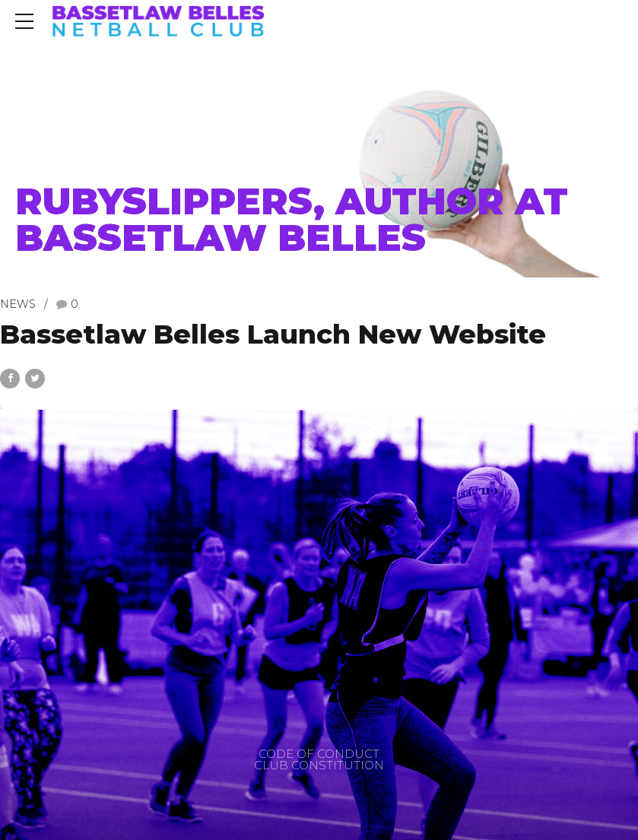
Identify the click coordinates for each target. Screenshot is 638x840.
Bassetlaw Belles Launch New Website (273, 334)
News (18, 304)
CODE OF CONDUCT (319, 754)
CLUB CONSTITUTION (319, 765)
